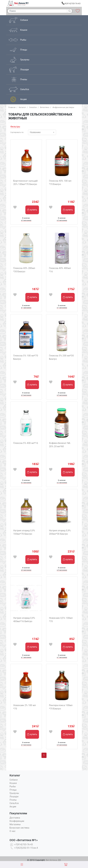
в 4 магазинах (26, 395)
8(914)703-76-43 (71, 3)
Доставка (15, 818)
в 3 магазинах (26, 745)
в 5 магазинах (26, 220)
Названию (35, 132)
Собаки (14, 780)
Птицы (13, 790)
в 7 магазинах (62, 657)
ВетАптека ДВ (53, 860)
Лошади (14, 797)
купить (32, 210)
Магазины (15, 824)
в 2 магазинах (26, 483)
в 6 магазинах (26, 570)
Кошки (13, 783)
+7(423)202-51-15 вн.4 (24, 848)
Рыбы (13, 786)
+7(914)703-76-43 (21, 844)
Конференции (17, 821)
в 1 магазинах (26, 308)
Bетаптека (45, 107)
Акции (13, 807)
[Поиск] (37, 11)
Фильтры (15, 127)
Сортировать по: (17, 132)
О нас (13, 831)
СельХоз (33, 107)
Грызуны (14, 793)
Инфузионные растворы (63, 107)
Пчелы (13, 800)
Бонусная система (19, 828)
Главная (12, 107)
